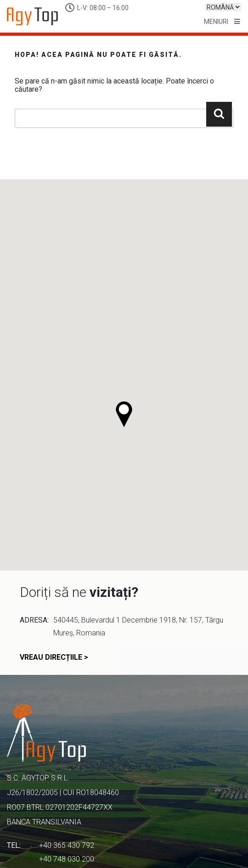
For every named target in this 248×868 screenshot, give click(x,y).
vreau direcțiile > (54, 657)
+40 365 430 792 (67, 845)
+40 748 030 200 (67, 859)
